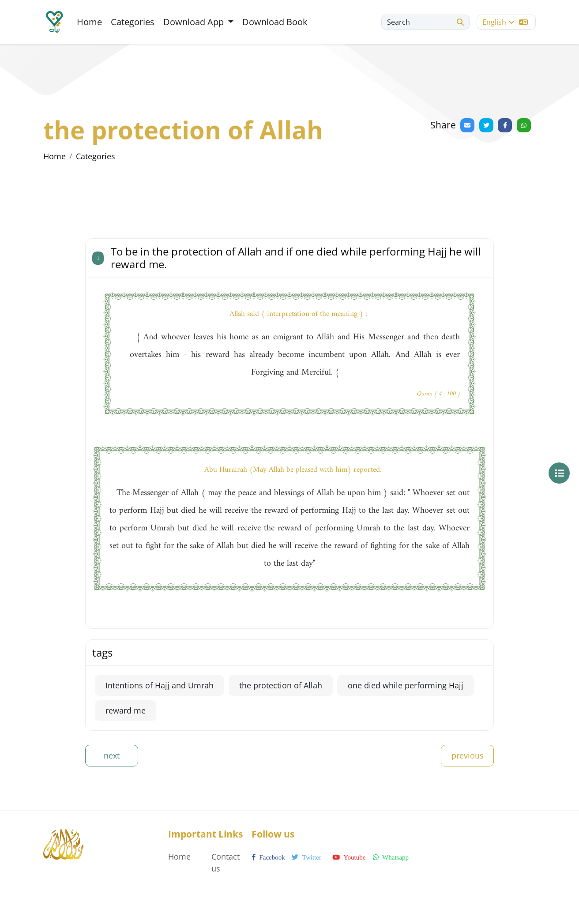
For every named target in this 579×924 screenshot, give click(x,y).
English (505, 22)
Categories (133, 22)
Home (89, 22)
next (112, 755)
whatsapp (391, 857)
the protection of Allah (281, 685)
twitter (306, 857)
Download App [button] (195, 22)
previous (468, 755)
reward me (126, 710)
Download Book (275, 22)
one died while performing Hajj (406, 685)
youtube (349, 857)
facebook (268, 857)
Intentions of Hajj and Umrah (160, 685)
